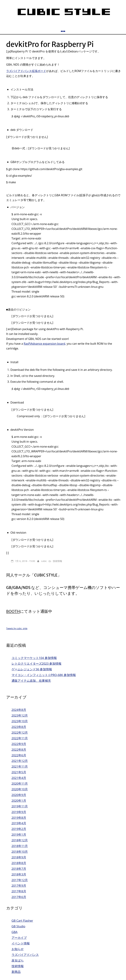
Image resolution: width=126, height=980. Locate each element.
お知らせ (18, 949)
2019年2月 (19, 829)
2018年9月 (19, 857)
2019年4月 (19, 823)
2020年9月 (19, 795)
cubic (44, 561)
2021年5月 (19, 772)
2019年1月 (19, 835)
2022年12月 (20, 732)
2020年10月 (20, 789)
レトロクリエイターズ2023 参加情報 (37, 663)
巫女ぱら (18, 960)
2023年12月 (20, 715)
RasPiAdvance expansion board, (45, 344)
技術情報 (57, 561)
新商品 (16, 972)
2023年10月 (20, 721)
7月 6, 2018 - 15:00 (25, 561)
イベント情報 (21, 943)
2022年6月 (19, 755)
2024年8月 (19, 710)
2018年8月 (19, 863)
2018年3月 (19, 874)
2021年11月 (20, 766)
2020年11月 (20, 783)
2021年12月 (20, 761)
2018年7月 (19, 869)
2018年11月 (20, 846)
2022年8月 (19, 750)
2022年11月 (20, 738)
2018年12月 (20, 840)
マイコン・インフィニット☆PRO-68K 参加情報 (44, 675)
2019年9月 (19, 812)
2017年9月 (19, 886)
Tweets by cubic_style (17, 628)
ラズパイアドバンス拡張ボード (26, 71)
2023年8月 (19, 727)
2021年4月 (19, 778)
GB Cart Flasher (22, 921)
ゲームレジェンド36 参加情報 (32, 669)
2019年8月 (19, 818)
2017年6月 (19, 897)
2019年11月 (20, 806)
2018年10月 (20, 852)
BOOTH (13, 611)
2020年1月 (19, 801)
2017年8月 (19, 891)
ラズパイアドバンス (25, 955)
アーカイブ (19, 938)
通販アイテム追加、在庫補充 (31, 681)
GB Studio (18, 926)
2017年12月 (20, 880)
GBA (15, 932)
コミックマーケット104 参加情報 (34, 658)
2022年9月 (19, 744)
